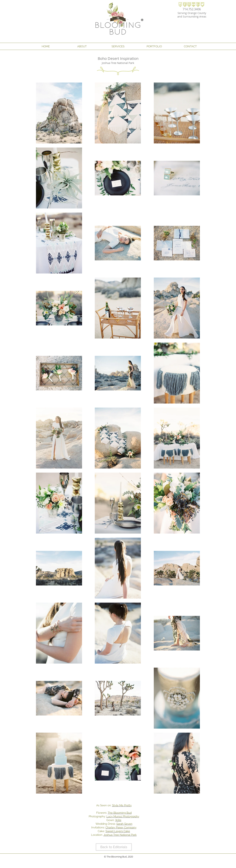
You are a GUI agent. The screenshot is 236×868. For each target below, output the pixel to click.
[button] (82, 46)
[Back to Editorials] (114, 847)
